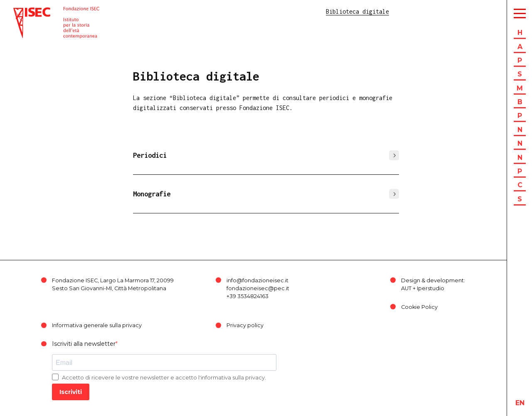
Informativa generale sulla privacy (97, 325)
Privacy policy (245, 325)
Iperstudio (431, 288)
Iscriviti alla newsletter (84, 344)
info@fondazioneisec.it (257, 280)
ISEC (20, 11)
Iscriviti (71, 392)
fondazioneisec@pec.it (258, 288)
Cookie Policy (419, 307)
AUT (406, 288)
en (520, 403)
